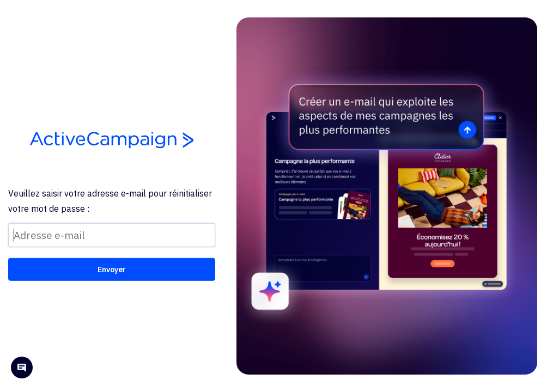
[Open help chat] (22, 369)
